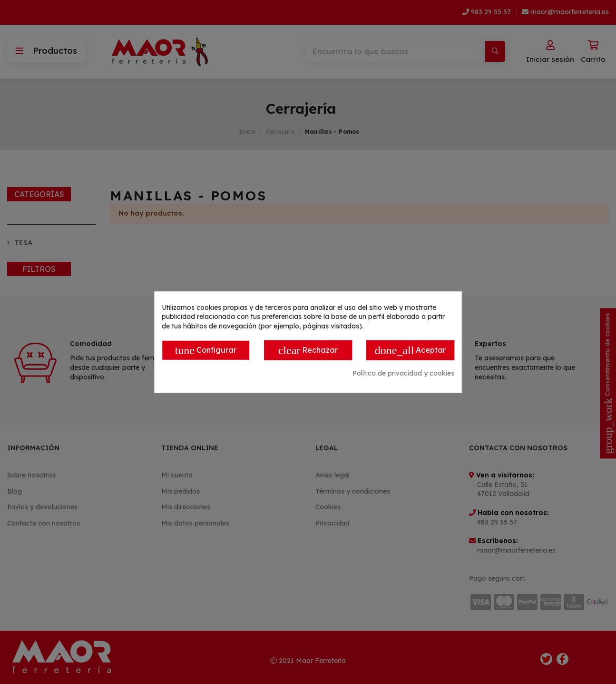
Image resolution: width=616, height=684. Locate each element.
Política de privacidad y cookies (403, 373)
